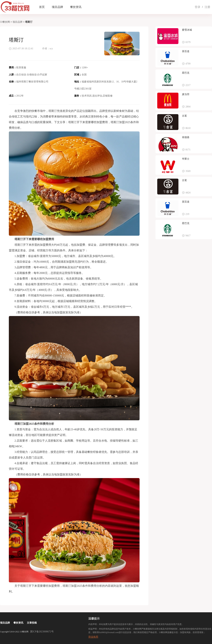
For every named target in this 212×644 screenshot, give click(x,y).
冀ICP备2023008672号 (42, 632)
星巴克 (186, 73)
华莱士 (186, 159)
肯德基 (186, 137)
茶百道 (186, 51)
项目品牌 (57, 7)
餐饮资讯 (76, 7)
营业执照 (93, 637)
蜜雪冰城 (187, 30)
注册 (207, 7)
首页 (42, 7)
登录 (198, 7)
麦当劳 (186, 94)
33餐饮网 (5, 22)
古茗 (184, 116)
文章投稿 (32, 623)
